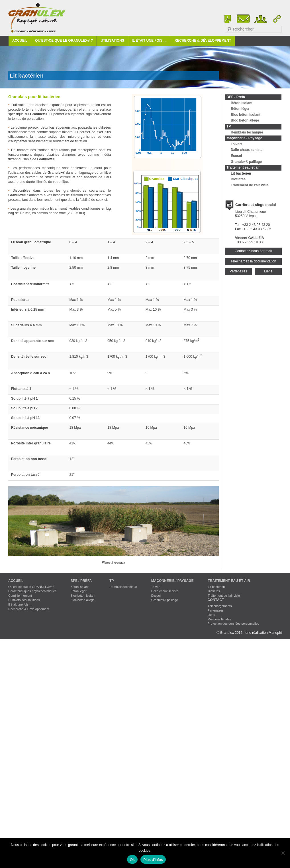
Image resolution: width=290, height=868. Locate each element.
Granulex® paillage (246, 162)
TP (229, 126)
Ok (132, 860)
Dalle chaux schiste (247, 150)
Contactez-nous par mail (253, 251)
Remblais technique (247, 132)
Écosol (236, 156)
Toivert (236, 144)
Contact (216, 600)
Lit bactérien (241, 173)
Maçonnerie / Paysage (244, 138)
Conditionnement (20, 596)
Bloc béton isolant (246, 115)
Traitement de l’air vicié (250, 185)
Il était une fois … (149, 41)
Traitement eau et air (243, 167)
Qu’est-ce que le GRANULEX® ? (64, 41)
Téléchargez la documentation (253, 261)
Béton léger (240, 109)
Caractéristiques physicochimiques (32, 591)
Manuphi (275, 633)
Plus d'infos (153, 860)
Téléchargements (220, 606)
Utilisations (112, 41)
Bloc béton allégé (245, 120)
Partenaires (238, 271)
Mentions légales (219, 619)
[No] (283, 853)
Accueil (20, 41)
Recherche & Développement (203, 41)
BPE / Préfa (236, 97)
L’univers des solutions (24, 600)
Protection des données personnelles (233, 624)
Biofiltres (238, 179)
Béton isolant (242, 103)
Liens (268, 271)
